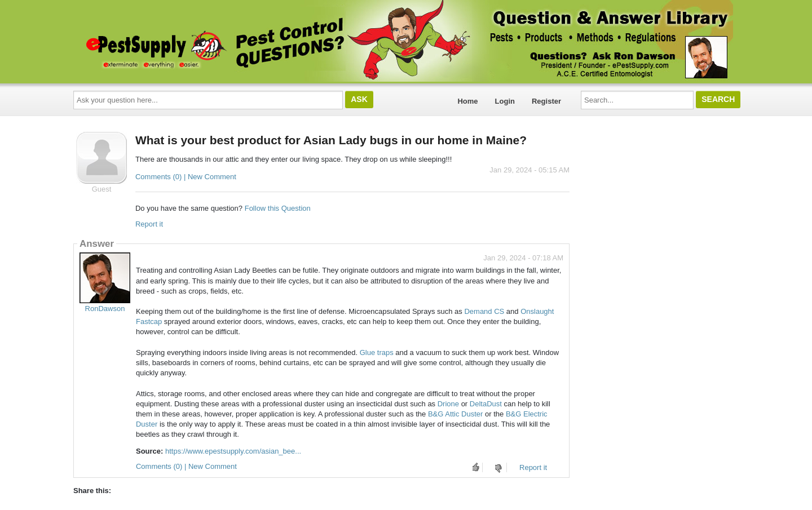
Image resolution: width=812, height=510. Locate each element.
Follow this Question (278, 208)
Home (467, 101)
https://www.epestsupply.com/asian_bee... (233, 451)
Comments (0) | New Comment (186, 177)
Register (546, 101)
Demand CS (484, 311)
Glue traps (377, 352)
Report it (149, 224)
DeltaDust (486, 404)
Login (505, 101)
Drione (448, 404)
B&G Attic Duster (456, 414)
